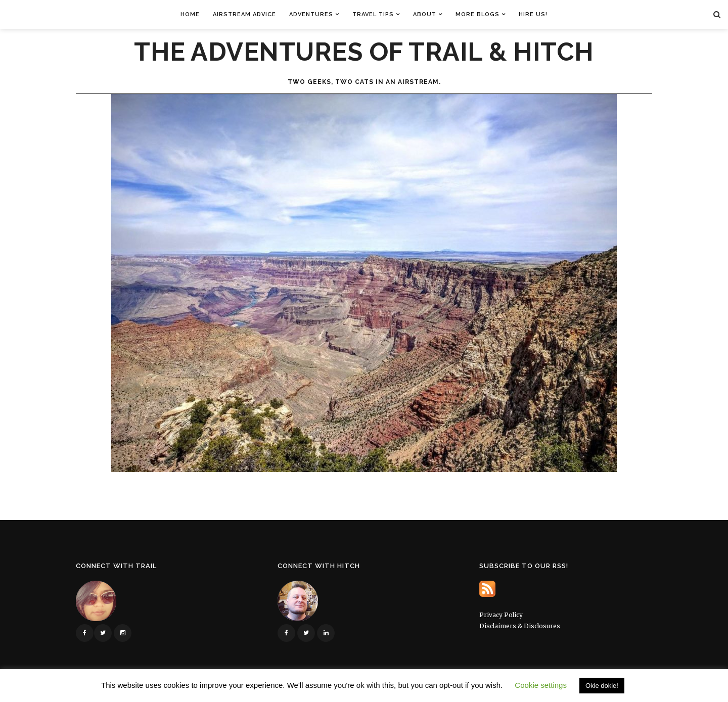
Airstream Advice (244, 14)
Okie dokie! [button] (602, 686)
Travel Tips (373, 14)
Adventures (311, 14)
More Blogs (477, 14)
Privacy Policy (501, 615)
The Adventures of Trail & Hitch (364, 52)
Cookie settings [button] (541, 685)
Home (190, 14)
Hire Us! (533, 14)
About (425, 14)
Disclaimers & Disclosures (520, 626)
